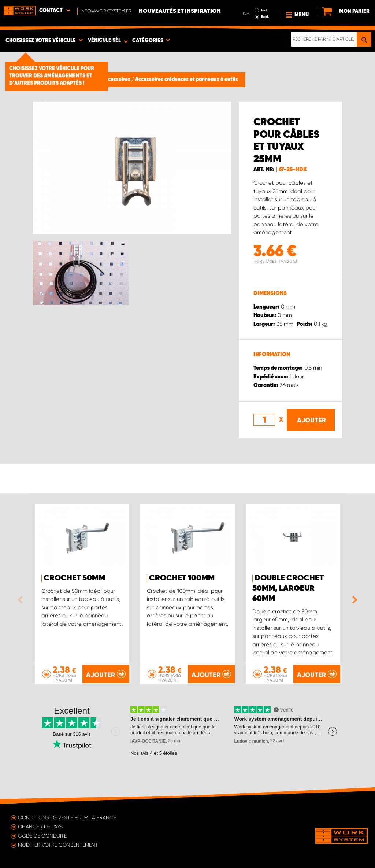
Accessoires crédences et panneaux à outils (187, 80)
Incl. (265, 10)
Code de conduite (42, 836)
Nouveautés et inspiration (180, 11)
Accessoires (117, 80)
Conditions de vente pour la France (67, 817)
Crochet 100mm (182, 578)
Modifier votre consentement (58, 845)
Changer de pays (40, 827)
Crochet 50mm (74, 578)
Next (353, 600)
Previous (22, 600)
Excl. (265, 17)
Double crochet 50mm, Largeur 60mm (288, 588)
